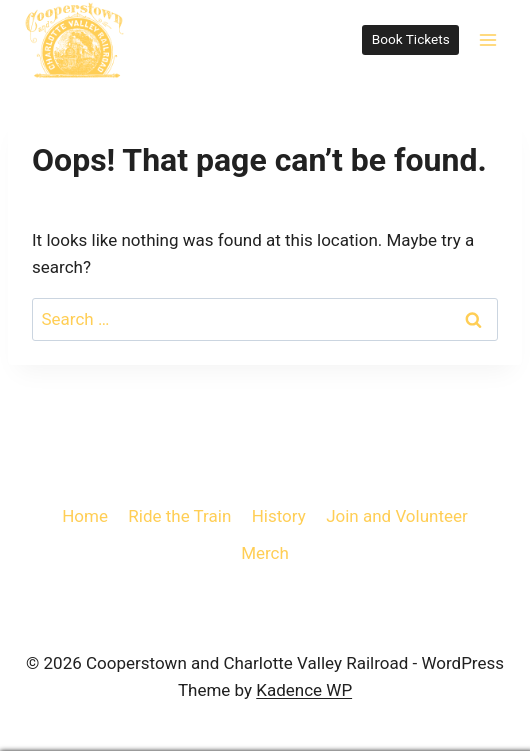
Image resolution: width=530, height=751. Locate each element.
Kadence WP (304, 690)
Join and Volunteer (397, 516)
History (279, 516)
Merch (265, 553)
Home (85, 516)
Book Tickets (411, 39)
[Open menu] (487, 39)
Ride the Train (179, 516)
